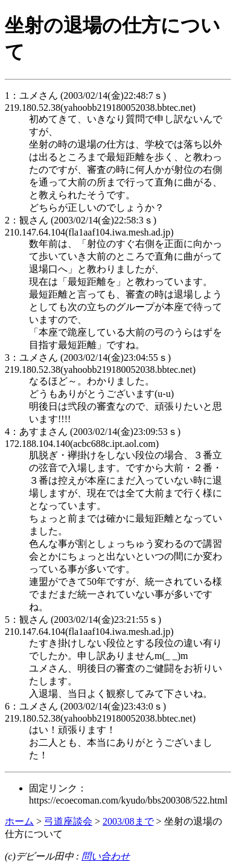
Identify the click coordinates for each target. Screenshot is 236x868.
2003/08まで (128, 821)
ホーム (19, 821)
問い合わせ (106, 856)
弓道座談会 (68, 821)
